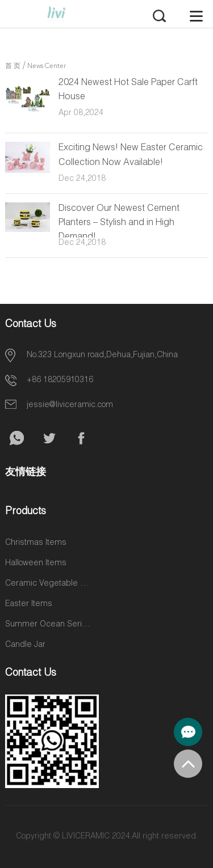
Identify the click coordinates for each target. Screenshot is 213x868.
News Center (47, 66)
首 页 (13, 66)
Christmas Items (36, 543)
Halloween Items (36, 564)
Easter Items (29, 604)
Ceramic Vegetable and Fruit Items (48, 584)
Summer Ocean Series (48, 625)
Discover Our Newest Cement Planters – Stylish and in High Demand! (119, 223)
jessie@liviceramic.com (70, 405)
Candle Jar (25, 645)
